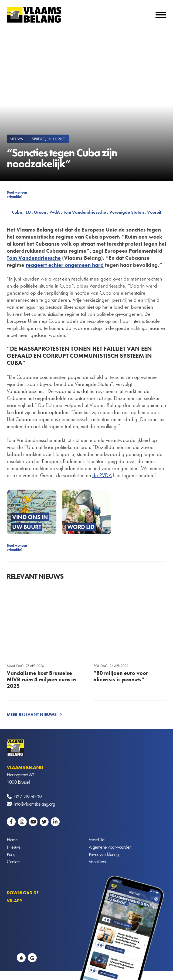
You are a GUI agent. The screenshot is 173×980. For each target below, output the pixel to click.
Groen (40, 212)
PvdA (55, 212)
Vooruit (154, 212)
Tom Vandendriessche (85, 212)
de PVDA (102, 475)
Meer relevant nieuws (32, 714)
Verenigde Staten (127, 212)
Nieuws (13, 847)
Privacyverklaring (104, 854)
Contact (14, 862)
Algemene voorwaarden (110, 847)
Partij (11, 854)
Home (12, 840)
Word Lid (97, 840)
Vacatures (97, 862)
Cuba (17, 212)
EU (28, 212)
